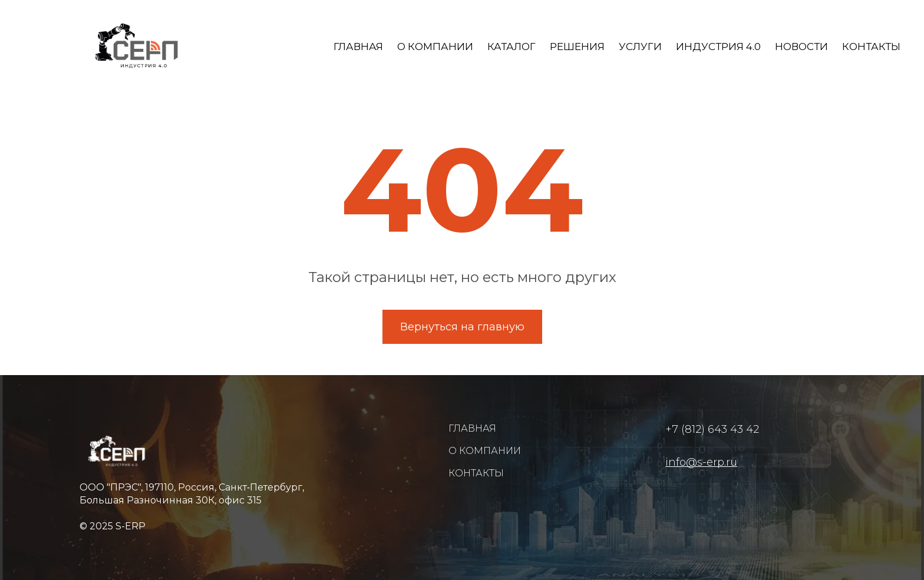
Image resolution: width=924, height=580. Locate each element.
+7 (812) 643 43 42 (712, 429)
